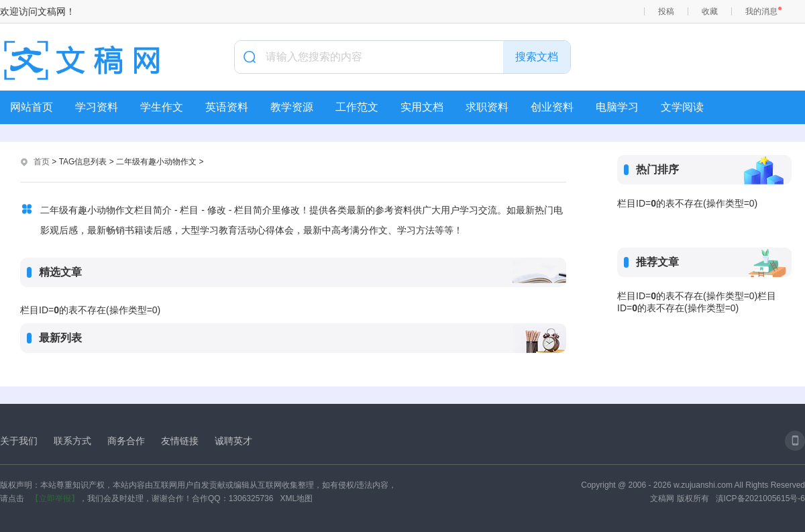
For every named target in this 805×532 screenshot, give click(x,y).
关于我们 (19, 441)
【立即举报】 (55, 498)
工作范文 (357, 107)
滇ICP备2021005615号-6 (760, 498)
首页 (42, 162)
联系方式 (72, 441)
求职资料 (487, 107)
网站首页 (32, 107)
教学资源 (292, 107)
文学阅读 (682, 107)
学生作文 (162, 107)
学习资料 (97, 107)
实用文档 (422, 107)
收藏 (710, 11)
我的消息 (761, 11)
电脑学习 (617, 107)
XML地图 (296, 498)
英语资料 (227, 107)
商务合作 (126, 441)
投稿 (666, 11)
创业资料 (552, 107)
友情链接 (180, 441)
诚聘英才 (233, 441)
